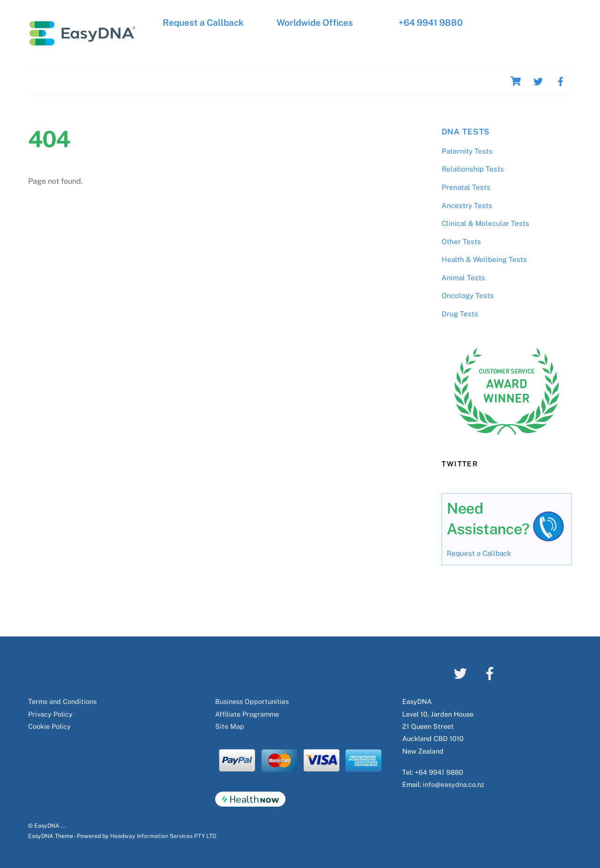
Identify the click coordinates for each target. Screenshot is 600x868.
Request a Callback (203, 22)
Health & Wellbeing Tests (484, 259)
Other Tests (461, 242)
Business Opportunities (252, 701)
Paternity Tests (467, 151)
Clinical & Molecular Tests (485, 223)
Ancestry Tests (467, 206)
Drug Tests (460, 314)
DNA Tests (466, 132)
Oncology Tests (468, 296)
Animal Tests (463, 278)
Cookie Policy (49, 726)
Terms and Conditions (62, 701)
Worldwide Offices (315, 22)
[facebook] (561, 81)
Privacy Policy (50, 714)
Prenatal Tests (466, 187)
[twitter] (538, 81)
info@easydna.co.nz (454, 784)
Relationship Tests (473, 169)
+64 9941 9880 (430, 22)
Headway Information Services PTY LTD (163, 836)
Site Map (230, 726)
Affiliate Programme (247, 714)
